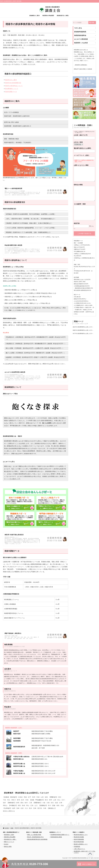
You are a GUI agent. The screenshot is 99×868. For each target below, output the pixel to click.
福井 (4, 803)
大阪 (44, 803)
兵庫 (61, 803)
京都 (48, 803)
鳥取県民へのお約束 (81, 43)
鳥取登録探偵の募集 (56, 837)
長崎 (18, 808)
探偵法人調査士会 (9, 811)
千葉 (4, 800)
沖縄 (45, 808)
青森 (25, 797)
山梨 (55, 800)
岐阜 (26, 803)
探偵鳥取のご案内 (35, 16)
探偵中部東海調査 (79, 839)
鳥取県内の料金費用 (48, 16)
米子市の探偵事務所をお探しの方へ (83, 334)
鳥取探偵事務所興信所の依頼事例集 (37, 839)
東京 (60, 797)
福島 (46, 797)
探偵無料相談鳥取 (80, 32)
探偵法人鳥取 (8, 847)
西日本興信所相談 (79, 842)
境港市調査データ (11, 92)
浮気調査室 (77, 847)
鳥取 (75, 69)
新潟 (46, 800)
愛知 (22, 803)
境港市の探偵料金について (14, 86)
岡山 (28, 805)
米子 (78, 69)
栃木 (23, 800)
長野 (50, 800)
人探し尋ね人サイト (79, 849)
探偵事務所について (12, 89)
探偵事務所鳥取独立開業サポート (60, 835)
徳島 (58, 805)
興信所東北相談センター (81, 835)
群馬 (18, 800)
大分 (26, 808)
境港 (84, 69)
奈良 (52, 803)
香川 (50, 805)
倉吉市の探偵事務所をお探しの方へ (83, 327)
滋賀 (56, 803)
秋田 (34, 797)
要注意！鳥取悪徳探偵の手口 (35, 837)
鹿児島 (40, 808)
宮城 (38, 797)
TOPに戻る (78, 28)
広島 (32, 805)
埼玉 (9, 800)
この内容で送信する (84, 233)
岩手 (30, 797)
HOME (7, 828)
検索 (93, 23)
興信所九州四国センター (81, 844)
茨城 (27, 800)
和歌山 (5, 805)
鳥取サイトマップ (9, 842)
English (6, 844)
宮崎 (35, 808)
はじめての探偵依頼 (81, 39)
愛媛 (54, 805)
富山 (59, 800)
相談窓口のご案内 (11, 80)
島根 (23, 805)
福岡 (14, 808)
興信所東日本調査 (79, 837)
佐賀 (22, 808)
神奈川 (14, 800)
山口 (36, 805)
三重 (30, 803)
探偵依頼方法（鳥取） (63, 16)
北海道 (20, 797)
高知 (62, 805)
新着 (12, 828)
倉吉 (81, 69)
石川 (63, 800)
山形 (42, 797)
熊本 (31, 808)
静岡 (18, 803)
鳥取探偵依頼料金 (80, 35)
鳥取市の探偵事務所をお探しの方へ (83, 330)
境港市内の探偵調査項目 (13, 83)
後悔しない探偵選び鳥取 (34, 835)
